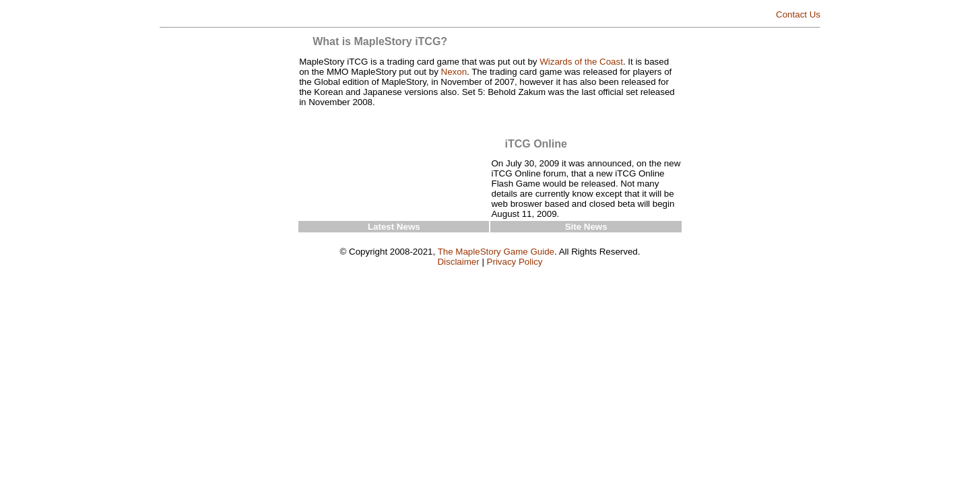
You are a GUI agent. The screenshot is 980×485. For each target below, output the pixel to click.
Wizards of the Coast (581, 62)
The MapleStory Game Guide (496, 252)
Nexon (454, 72)
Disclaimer (458, 262)
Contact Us (798, 14)
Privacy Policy (515, 262)
